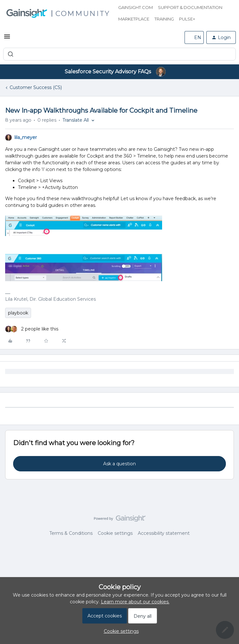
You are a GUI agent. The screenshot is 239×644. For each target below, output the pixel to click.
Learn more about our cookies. (135, 602)
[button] (7, 39)
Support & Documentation (190, 7)
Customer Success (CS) (36, 87)
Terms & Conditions (71, 533)
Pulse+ (187, 19)
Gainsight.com (136, 7)
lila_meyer (26, 137)
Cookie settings (115, 533)
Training (164, 19)
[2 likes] (32, 329)
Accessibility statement (164, 533)
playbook (18, 313)
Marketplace (134, 19)
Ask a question (119, 464)
